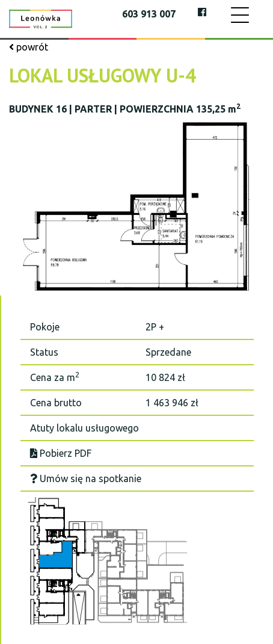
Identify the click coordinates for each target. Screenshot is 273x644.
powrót (29, 47)
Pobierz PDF (61, 453)
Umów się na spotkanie (86, 478)
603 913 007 (149, 14)
